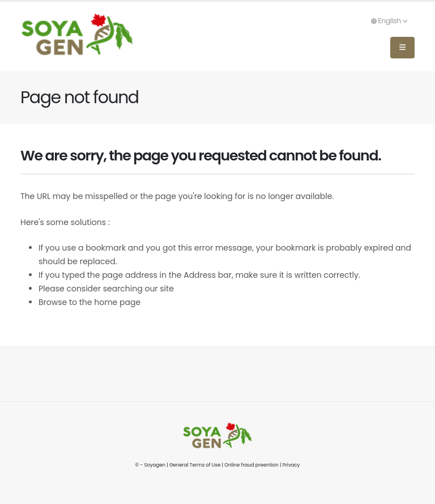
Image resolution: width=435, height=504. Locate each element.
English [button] (389, 21)
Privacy (291, 465)
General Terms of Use (195, 465)
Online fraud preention (251, 465)
